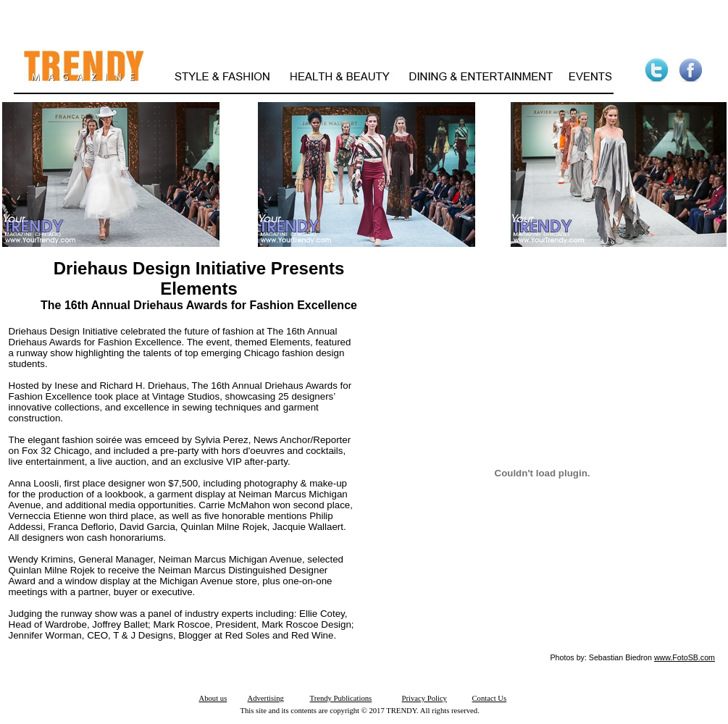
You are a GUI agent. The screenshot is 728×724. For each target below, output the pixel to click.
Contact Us (490, 698)
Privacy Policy (424, 698)
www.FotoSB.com (685, 657)
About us (213, 698)
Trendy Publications (341, 698)
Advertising (266, 698)
